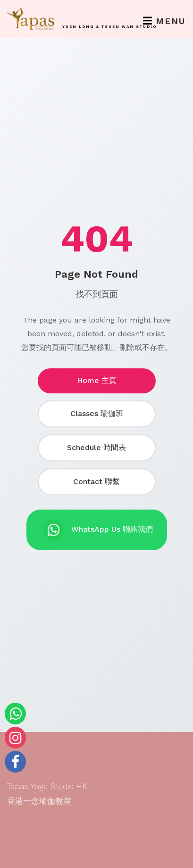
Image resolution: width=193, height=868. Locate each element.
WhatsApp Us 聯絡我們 (98, 530)
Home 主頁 (97, 380)
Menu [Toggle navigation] (164, 21)
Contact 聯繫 (96, 481)
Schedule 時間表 (96, 447)
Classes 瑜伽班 (97, 413)
